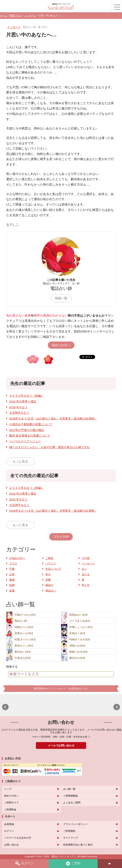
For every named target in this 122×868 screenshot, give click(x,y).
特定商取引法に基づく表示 (78, 845)
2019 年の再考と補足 (23, 401)
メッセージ (30, 16)
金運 (12, 591)
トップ (8, 789)
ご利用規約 (69, 831)
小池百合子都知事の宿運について (31, 424)
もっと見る (20, 461)
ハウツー (51, 564)
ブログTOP (61, 537)
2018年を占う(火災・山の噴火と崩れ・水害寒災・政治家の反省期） (53, 419)
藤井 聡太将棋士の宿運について (30, 436)
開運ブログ (16, 16)
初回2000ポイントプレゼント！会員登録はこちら (61, 689)
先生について (53, 569)
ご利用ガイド (11, 803)
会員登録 (9, 824)
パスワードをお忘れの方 (18, 838)
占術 (12, 574)
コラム (13, 564)
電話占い (51, 591)
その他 (86, 558)
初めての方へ (61, 345)
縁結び (49, 585)
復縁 (12, 580)
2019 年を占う (18, 407)
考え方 (86, 585)
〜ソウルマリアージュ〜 (25, 441)
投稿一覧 (61, 298)
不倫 (12, 569)
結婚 (12, 585)
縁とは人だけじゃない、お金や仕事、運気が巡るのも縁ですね (49, 447)
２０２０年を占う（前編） (26, 396)
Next (117, 707)
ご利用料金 (10, 810)
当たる (86, 574)
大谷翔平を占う (19, 413)
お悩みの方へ (17, 558)
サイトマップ (71, 838)
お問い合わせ (11, 845)
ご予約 (73, 864)
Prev (5, 707)
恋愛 (48, 580)
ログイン (24, 864)
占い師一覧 (69, 789)
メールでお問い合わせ (61, 745)
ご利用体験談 (71, 796)
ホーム (4, 16)
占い (84, 569)
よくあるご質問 (72, 803)
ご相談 (49, 558)
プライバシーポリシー (75, 824)
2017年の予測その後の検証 (27, 430)
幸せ (48, 574)
